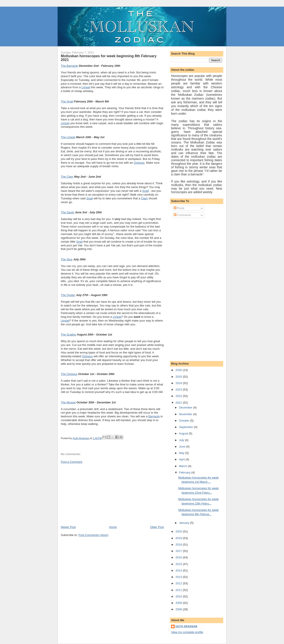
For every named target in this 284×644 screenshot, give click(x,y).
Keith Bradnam (186, 626)
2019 (179, 538)
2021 (179, 403)
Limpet (86, 87)
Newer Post (68, 527)
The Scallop (68, 335)
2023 (179, 390)
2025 (179, 377)
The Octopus (69, 374)
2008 (179, 609)
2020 (179, 531)
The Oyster (68, 295)
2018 (179, 545)
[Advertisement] (94, 494)
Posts (179, 208)
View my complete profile (187, 632)
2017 (179, 551)
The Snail (67, 101)
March (183, 466)
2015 (179, 564)
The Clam (67, 177)
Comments (182, 215)
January (185, 523)
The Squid (67, 212)
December (186, 407)
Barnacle (154, 416)
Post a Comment (72, 462)
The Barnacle (69, 66)
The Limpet (68, 137)
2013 (179, 577)
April (182, 459)
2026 (179, 370)
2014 (179, 570)
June (183, 447)
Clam (144, 198)
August (184, 433)
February (185, 472)
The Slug (67, 259)
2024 (179, 383)
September (186, 427)
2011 (179, 590)
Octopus (139, 163)
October (185, 421)
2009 (179, 603)
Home (113, 527)
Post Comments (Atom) (94, 535)
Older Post (157, 527)
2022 (179, 396)
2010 (179, 596)
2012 (179, 583)
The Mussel (68, 402)
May (182, 453)
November (186, 414)
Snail (145, 191)
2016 (179, 557)
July (182, 440)
